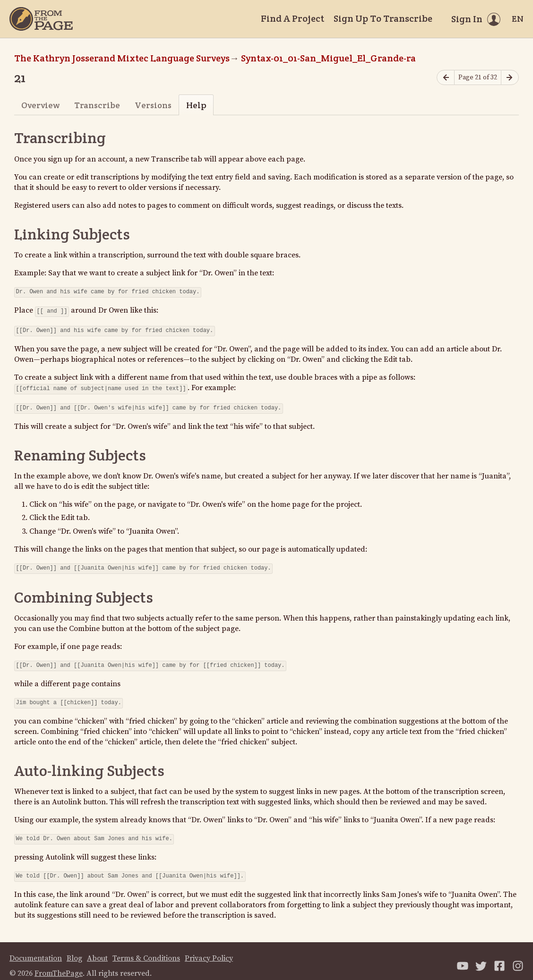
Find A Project (292, 18)
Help (196, 105)
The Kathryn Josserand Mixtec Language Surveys (122, 58)
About (97, 949)
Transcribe (97, 105)
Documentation (36, 949)
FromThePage (59, 964)
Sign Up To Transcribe (383, 18)
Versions (153, 105)
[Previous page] (446, 78)
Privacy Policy (209, 949)
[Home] (41, 19)
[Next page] (510, 78)
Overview (40, 105)
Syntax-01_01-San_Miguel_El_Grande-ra (328, 58)
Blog (74, 949)
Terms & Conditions (146, 949)
